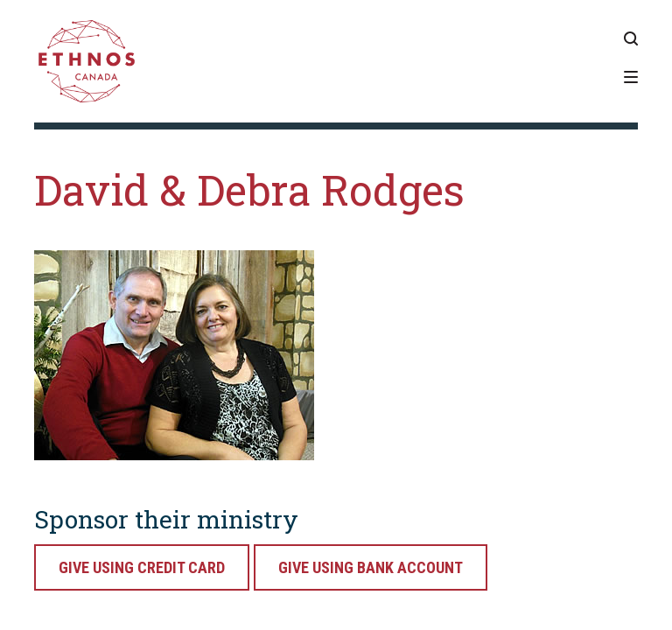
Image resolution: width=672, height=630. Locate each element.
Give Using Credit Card (142, 567)
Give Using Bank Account (371, 567)
